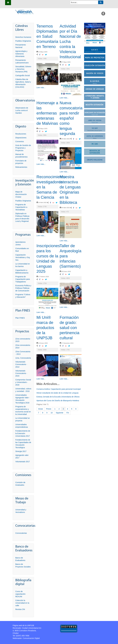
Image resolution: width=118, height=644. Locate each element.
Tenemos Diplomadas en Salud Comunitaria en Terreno (47, 36)
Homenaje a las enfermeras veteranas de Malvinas (47, 113)
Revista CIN (20, 609)
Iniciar (41, 409)
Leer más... (41, 88)
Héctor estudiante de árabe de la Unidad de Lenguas (57, 393)
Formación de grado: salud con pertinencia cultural (69, 328)
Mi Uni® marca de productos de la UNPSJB (45, 328)
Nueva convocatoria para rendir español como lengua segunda (71, 118)
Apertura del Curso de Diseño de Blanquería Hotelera (58, 401)
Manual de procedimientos (21, 156)
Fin (68, 413)
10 (52, 413)
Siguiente (60, 413)
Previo (49, 409)
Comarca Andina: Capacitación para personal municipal (59, 389)
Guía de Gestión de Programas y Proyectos (23, 148)
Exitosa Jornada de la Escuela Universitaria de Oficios (58, 397)
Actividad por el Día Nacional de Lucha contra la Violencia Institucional (70, 41)
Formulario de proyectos (21, 162)
